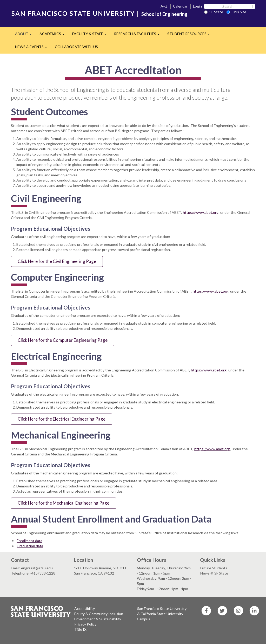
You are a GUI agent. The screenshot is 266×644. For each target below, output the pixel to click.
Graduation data (30, 546)
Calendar (180, 6)
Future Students (214, 568)
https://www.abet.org (201, 212)
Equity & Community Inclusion (99, 614)
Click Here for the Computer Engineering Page (63, 340)
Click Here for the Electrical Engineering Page (62, 419)
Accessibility (85, 608)
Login (197, 6)
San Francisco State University (162, 608)
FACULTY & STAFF (91, 35)
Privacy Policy (85, 624)
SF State (214, 12)
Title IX (80, 629)
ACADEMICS (54, 35)
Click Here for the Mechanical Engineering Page (64, 503)
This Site (236, 12)
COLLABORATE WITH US (76, 47)
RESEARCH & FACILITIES (139, 35)
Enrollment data (29, 541)
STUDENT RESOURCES (191, 35)
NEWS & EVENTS (33, 48)
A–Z (164, 6)
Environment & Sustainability (98, 619)
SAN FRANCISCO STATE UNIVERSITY (73, 13)
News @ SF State (214, 573)
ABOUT (25, 35)
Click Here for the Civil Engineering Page (57, 261)
